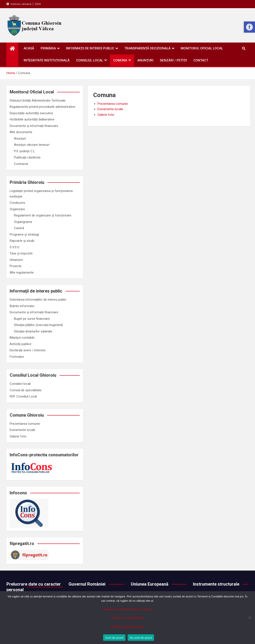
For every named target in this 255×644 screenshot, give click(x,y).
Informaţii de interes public (90, 48)
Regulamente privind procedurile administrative (42, 107)
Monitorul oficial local (202, 48)
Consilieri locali (20, 384)
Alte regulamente (22, 273)
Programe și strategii (24, 234)
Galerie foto (106, 115)
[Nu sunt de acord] (250, 618)
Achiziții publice (21, 344)
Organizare (17, 209)
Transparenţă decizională (147, 48)
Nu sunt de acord (141, 638)
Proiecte (16, 266)
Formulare (17, 357)
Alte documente (21, 132)
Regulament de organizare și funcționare (43, 215)
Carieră (19, 228)
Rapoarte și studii (22, 241)
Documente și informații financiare (34, 126)
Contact (201, 60)
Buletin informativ (22, 306)
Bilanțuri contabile (22, 338)
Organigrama (23, 222)
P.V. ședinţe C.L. (25, 151)
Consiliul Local (90, 60)
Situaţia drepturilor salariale (33, 331)
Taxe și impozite (21, 253)
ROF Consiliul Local (23, 396)
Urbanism (16, 260)
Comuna (120, 60)
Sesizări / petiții (173, 60)
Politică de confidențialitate (128, 618)
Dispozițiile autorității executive (31, 113)
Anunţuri (145, 60)
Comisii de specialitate (26, 390)
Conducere (17, 203)
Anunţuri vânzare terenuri (32, 145)
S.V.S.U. (15, 247)
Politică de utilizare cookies (127, 626)
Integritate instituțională (47, 60)
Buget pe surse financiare (32, 319)
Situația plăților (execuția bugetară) (38, 325)
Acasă (29, 48)
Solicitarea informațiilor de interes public (38, 300)
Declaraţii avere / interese (28, 350)
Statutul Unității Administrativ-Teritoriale (38, 100)
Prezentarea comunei (113, 104)
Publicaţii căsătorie (27, 157)
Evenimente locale (110, 109)
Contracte (21, 164)
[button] (249, 27)
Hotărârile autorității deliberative (32, 119)
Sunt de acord (114, 638)
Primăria (48, 48)
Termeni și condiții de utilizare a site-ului (127, 609)
